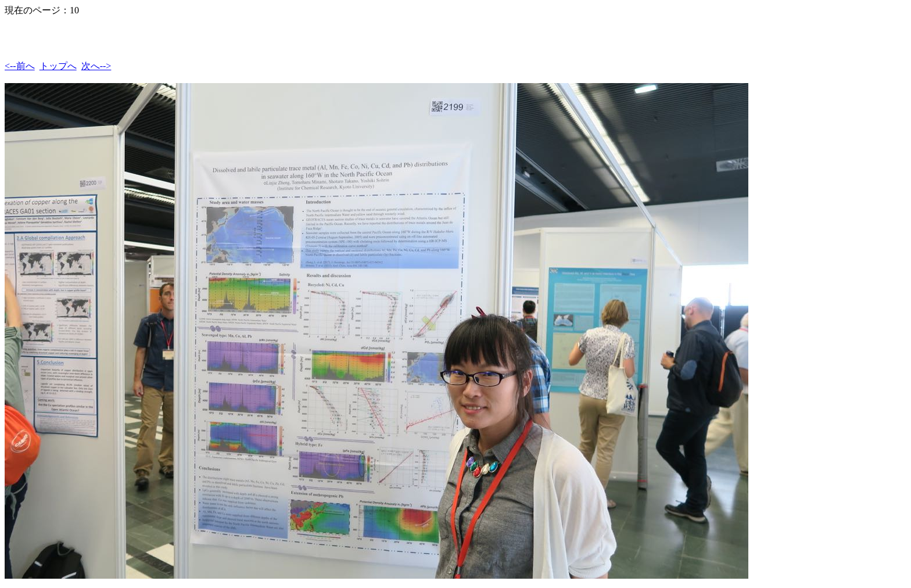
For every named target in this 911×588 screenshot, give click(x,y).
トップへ (58, 66)
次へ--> (96, 66)
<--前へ (20, 66)
